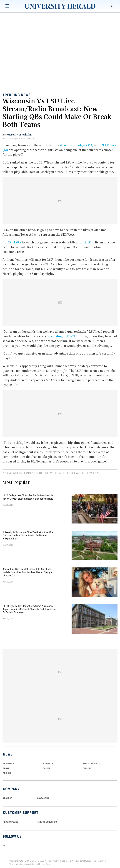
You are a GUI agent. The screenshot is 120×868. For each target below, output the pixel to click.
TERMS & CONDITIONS (47, 822)
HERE (86, 242)
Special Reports (91, 763)
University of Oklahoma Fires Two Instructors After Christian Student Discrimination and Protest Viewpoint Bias (28, 535)
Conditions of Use (27, 864)
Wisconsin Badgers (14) (77, 145)
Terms (12, 864)
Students (48, 763)
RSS (5, 846)
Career (47, 768)
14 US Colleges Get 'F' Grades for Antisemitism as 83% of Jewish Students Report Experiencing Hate (28, 497)
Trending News (17, 95)
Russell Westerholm (19, 134)
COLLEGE (87, 768)
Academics (8, 763)
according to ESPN (61, 336)
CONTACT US (43, 798)
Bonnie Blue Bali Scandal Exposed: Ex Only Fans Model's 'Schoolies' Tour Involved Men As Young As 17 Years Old (28, 572)
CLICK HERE (12, 242)
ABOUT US (8, 798)
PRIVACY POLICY (11, 822)
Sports (7, 768)
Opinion (7, 773)
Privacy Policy (45, 864)
